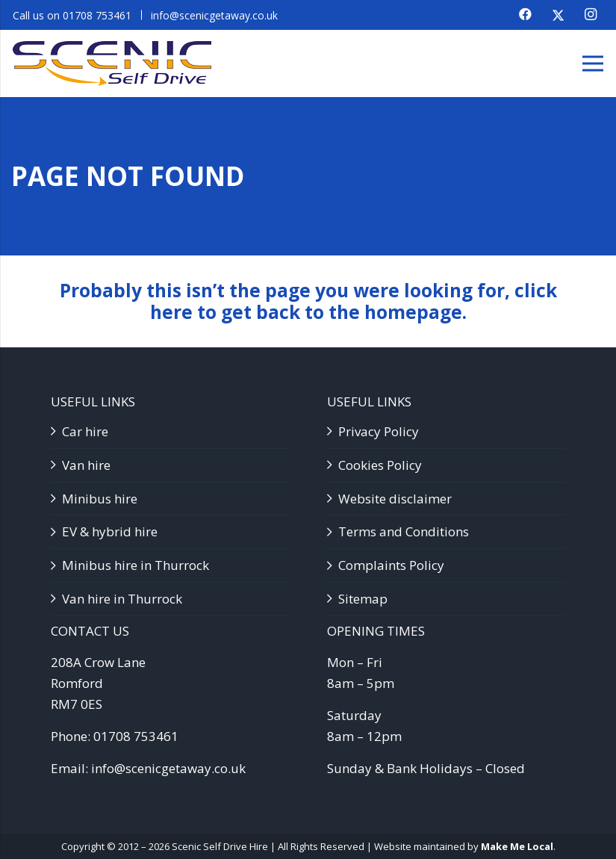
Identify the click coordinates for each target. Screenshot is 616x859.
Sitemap (363, 599)
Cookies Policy (380, 465)
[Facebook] (525, 14)
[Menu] (592, 63)
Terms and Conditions (404, 531)
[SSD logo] (112, 63)
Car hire (85, 431)
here (171, 312)
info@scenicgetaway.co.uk (168, 768)
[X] (558, 15)
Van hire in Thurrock (122, 599)
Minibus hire (100, 499)
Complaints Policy (391, 565)
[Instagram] (591, 14)
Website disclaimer (395, 499)
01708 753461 (136, 736)
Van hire (86, 465)
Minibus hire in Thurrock (136, 565)
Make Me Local (517, 846)
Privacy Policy (379, 431)
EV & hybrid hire (110, 531)
